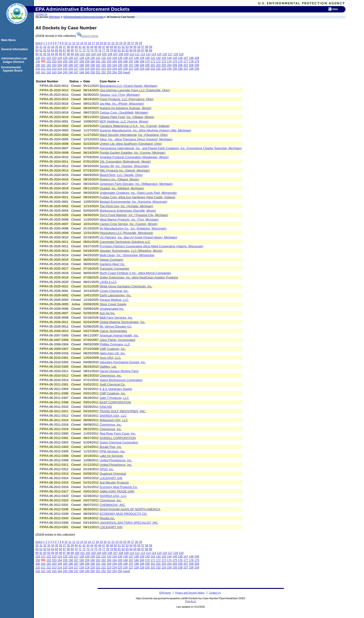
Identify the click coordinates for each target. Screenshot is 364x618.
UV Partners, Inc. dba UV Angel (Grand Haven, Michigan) (138, 237)
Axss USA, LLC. (111, 358)
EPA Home (54, 17)
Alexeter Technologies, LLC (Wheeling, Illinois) (131, 251)
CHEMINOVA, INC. (113, 505)
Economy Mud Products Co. (119, 487)
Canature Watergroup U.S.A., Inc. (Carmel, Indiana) (135, 126)
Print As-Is (190, 601)
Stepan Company (111, 260)
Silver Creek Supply (113, 304)
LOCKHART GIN (111, 478)
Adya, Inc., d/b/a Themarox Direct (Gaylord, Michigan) (136, 139)
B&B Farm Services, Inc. (116, 318)
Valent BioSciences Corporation (121, 380)
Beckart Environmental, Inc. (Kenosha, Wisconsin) (134, 202)
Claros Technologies (113, 331)
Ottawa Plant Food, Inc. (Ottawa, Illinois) (127, 117)
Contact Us (41, 14)
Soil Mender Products (114, 483)
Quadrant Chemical (113, 474)
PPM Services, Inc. (113, 451)
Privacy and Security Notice (190, 593)
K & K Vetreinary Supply (116, 389)
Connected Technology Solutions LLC (125, 242)
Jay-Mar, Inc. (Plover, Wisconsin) (122, 104)
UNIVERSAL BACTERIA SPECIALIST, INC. (129, 523)
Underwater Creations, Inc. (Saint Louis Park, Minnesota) (138, 193)
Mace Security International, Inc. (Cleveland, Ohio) (134, 135)
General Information (15, 49)
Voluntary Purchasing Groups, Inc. (123, 362)
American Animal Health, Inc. (119, 335)
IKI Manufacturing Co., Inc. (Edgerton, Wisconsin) (133, 228)
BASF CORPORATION (115, 402)
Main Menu (9, 40)
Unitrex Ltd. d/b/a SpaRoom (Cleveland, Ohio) (131, 144)
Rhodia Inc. (107, 518)
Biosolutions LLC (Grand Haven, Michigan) (129, 86)
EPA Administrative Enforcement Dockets (83, 17)
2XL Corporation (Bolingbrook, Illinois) (125, 162)
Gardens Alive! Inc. (112, 264)
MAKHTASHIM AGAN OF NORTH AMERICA (130, 509)
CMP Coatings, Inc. (113, 349)
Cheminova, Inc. (111, 376)
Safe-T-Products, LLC (114, 398)
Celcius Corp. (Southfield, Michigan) (124, 113)
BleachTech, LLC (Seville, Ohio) (121, 175)
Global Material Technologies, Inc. (123, 322)
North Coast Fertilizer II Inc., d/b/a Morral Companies (135, 273)
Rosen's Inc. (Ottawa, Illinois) (119, 179)
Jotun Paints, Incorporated (118, 340)
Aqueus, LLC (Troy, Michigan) (120, 95)
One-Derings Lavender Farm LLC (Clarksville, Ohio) (135, 90)
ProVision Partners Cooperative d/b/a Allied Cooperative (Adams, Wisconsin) (152, 246)
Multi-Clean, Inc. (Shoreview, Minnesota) (127, 255)
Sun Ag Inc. (108, 313)
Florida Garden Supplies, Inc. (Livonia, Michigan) (133, 153)
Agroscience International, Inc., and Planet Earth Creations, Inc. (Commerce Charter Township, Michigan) (171, 148)
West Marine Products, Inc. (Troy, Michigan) (129, 219)
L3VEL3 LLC (108, 282)
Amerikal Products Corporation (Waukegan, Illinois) (134, 157)
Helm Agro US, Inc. (113, 353)
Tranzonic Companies (114, 269)
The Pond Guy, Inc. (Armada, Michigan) (126, 206)
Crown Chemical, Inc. (114, 291)
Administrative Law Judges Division (15, 60)
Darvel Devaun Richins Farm (119, 371)
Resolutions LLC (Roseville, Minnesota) (126, 233)
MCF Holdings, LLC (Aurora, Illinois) (124, 121)
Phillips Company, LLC (115, 344)
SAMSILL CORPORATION (118, 438)
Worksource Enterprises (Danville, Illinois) (128, 211)
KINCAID (106, 407)
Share (335, 9)
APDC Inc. (107, 469)
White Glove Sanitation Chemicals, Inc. (126, 286)
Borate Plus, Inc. (111, 447)
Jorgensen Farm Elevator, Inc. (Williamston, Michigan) (136, 184)
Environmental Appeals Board (13, 69)
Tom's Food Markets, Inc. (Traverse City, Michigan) (134, 215)
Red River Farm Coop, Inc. (118, 433)
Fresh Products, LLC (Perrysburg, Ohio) (127, 99)
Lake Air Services (111, 456)
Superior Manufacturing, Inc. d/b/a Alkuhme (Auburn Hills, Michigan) (146, 130)
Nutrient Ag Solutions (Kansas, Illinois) (125, 108)
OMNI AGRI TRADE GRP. (117, 491)
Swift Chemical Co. (113, 384)
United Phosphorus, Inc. (116, 460)
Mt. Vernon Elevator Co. (116, 326)
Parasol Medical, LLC (114, 300)
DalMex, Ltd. (108, 367)
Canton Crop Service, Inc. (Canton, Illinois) (129, 224)
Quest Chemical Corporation (119, 442)
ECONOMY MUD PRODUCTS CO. (123, 514)
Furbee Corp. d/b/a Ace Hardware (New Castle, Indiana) (138, 197)
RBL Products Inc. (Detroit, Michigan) (125, 170)
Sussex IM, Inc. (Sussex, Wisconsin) (124, 166)
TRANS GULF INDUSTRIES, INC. (123, 411)
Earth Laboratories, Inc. (116, 295)
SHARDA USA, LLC (113, 416)
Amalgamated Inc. (112, 309)
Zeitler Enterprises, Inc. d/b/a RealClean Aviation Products (139, 277)
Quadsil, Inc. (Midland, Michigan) (122, 188)
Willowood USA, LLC (114, 420)
